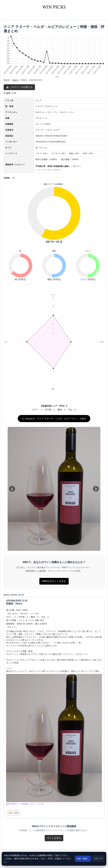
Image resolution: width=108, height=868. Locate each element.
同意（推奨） (83, 859)
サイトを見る (54, 838)
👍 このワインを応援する (19, 87)
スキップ (98, 859)
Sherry (16, 80)
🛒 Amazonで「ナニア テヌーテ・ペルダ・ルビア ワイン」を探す (54, 419)
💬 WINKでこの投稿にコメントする (25, 804)
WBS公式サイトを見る (54, 581)
